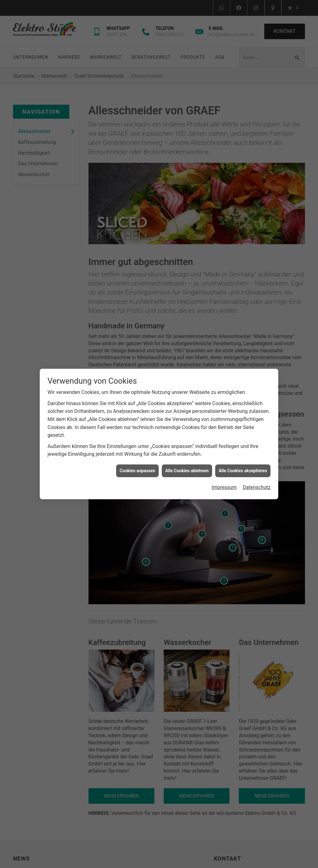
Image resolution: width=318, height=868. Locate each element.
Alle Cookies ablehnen (187, 468)
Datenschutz (257, 484)
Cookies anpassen (137, 468)
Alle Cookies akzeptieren (243, 468)
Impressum (224, 484)
